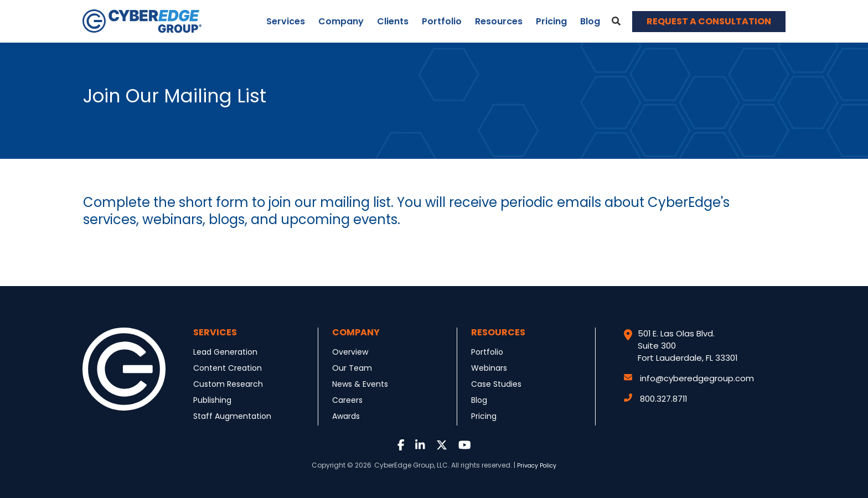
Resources (499, 21)
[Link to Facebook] (401, 446)
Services (286, 21)
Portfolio (442, 21)
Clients (393, 21)
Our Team (352, 368)
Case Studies (496, 384)
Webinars (489, 368)
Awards (346, 416)
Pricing (551, 21)
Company (341, 21)
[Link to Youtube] (465, 446)
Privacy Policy (537, 466)
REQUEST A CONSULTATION (709, 21)
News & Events (360, 384)
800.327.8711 (655, 399)
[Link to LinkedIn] (420, 446)
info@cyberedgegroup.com (689, 378)
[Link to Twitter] (442, 446)
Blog (590, 21)
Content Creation (228, 368)
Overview (350, 352)
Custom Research (228, 384)
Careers (347, 400)
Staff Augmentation (232, 416)
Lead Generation (225, 352)
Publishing (212, 400)
